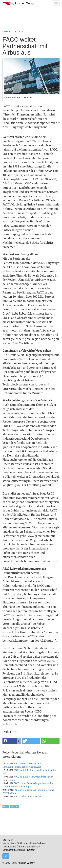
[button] (12, 741)
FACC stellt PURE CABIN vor (28, 796)
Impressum (34, 847)
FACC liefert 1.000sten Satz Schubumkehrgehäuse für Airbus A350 (22, 765)
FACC (6, 806)
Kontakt (31, 850)
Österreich (8, 31)
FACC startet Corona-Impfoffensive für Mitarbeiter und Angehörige (28, 785)
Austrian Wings (19, 3)
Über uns (22, 847)
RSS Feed (8, 840)
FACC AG (14, 806)
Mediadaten (9, 847)
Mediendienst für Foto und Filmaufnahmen (24, 843)
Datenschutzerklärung (14, 850)
